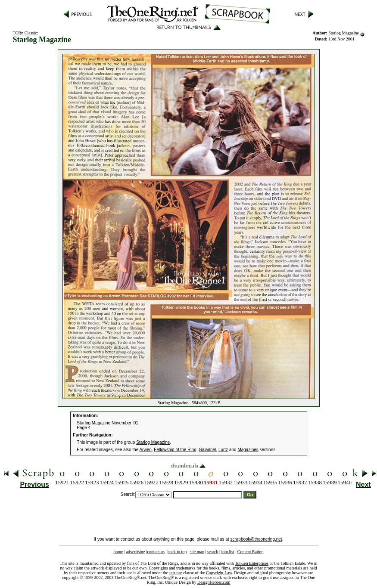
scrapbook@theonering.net (256, 539)
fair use (176, 573)
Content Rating (251, 552)
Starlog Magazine (344, 33)
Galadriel (207, 450)
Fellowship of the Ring (175, 450)
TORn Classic (25, 33)
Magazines (248, 450)
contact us (156, 552)
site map (197, 552)
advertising (136, 552)
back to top (177, 552)
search (213, 552)
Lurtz (223, 450)
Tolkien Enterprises (252, 563)
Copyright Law (219, 573)
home (118, 552)
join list (227, 552)
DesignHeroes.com (214, 582)
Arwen (145, 450)
